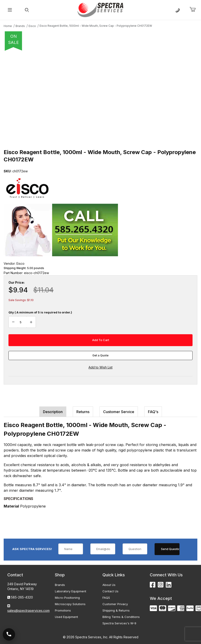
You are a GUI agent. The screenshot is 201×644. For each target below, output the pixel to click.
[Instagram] (161, 585)
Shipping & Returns (116, 610)
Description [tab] (53, 412)
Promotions (63, 610)
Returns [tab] (83, 412)
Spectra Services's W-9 (119, 623)
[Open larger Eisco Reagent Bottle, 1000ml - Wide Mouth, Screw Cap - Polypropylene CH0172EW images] (100, 98)
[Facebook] (153, 585)
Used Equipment (66, 617)
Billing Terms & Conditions (121, 617)
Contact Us (110, 591)
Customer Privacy (115, 604)
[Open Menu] (10, 10)
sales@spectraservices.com (28, 611)
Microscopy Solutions (70, 604)
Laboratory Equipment (71, 591)
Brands (60, 585)
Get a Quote (100, 355)
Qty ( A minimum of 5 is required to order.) (40, 312)
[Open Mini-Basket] (194, 10)
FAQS (106, 598)
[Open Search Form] (27, 10)
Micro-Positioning (67, 598)
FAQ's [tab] (153, 412)
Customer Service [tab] (119, 412)
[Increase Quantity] (31, 322)
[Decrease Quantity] (13, 322)
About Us (109, 585)
